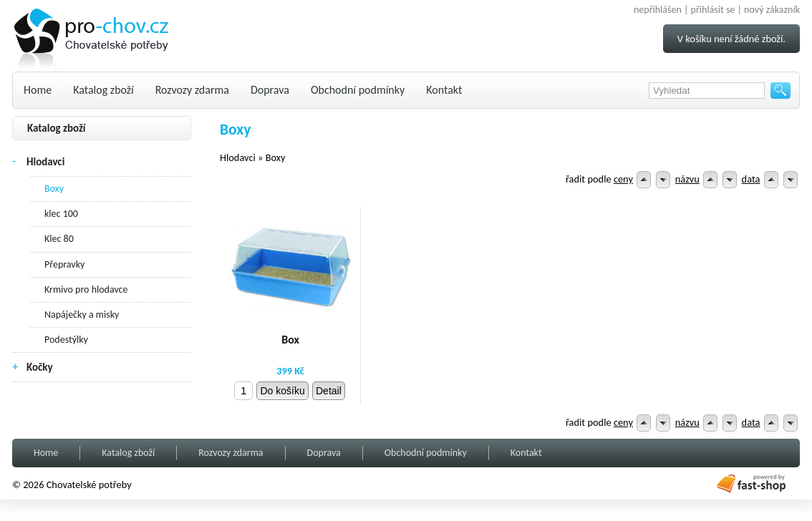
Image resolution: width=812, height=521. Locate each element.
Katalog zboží (103, 90)
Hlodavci (45, 162)
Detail (329, 391)
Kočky (40, 367)
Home (38, 90)
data (751, 179)
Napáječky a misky (82, 315)
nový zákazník (772, 10)
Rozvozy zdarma (192, 90)
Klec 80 (59, 239)
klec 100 (61, 214)
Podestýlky (66, 340)
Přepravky (64, 264)
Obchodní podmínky (358, 90)
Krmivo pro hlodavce (86, 289)
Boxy (54, 189)
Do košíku (282, 391)
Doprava (270, 90)
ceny (623, 179)
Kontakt (444, 90)
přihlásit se (713, 10)
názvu (687, 179)
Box (290, 340)
